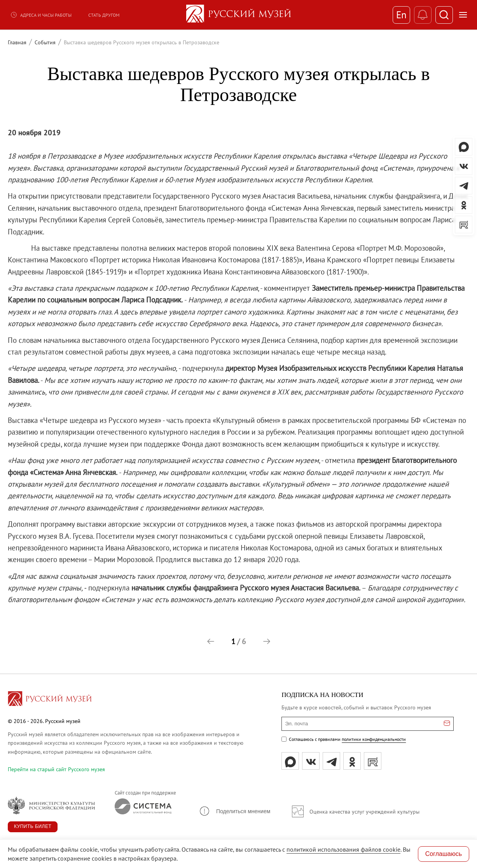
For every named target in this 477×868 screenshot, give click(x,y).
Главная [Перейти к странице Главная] (17, 42)
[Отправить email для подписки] (447, 724)
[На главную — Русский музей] (239, 15)
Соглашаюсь (444, 854)
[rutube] (373, 761)
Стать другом (104, 15)
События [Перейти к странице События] (45, 42)
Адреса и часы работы (41, 15)
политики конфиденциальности (374, 739)
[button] (211, 641)
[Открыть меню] (463, 15)
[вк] (311, 761)
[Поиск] (444, 15)
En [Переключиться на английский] (401, 15)
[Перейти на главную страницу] (50, 700)
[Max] (290, 761)
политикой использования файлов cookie (343, 849)
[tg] (331, 761)
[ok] (352, 761)
